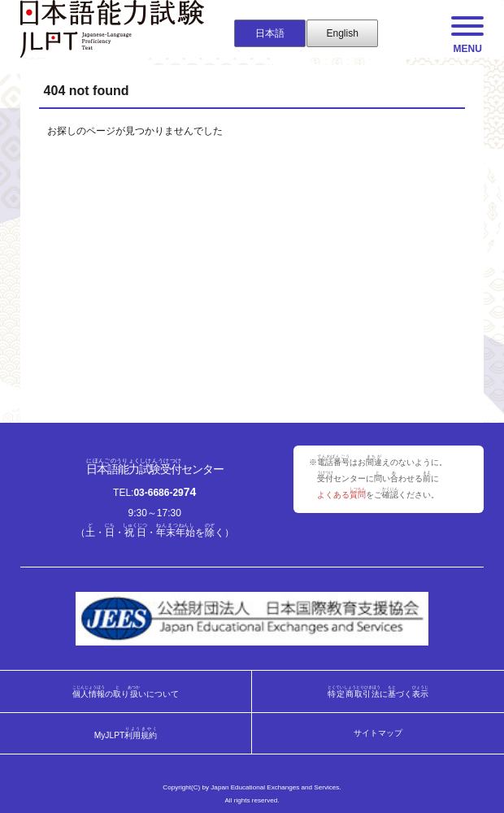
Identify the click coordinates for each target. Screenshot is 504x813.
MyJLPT (126, 733)
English (342, 33)
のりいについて (126, 691)
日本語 (270, 33)
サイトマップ (378, 733)
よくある (341, 495)
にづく (378, 691)
